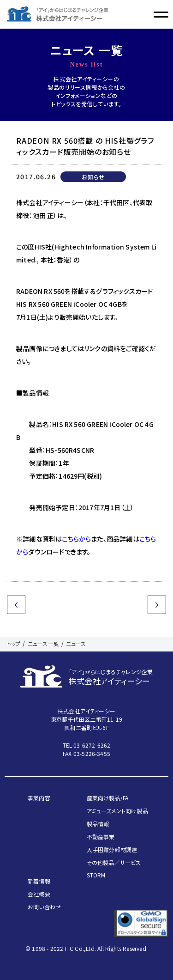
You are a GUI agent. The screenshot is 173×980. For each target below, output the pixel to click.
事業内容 (39, 798)
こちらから (76, 539)
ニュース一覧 (43, 643)
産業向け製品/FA (108, 798)
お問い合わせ (44, 907)
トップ (14, 643)
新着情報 (39, 881)
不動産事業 (101, 837)
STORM (96, 875)
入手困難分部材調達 (112, 849)
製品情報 (98, 824)
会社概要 (39, 894)
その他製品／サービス (114, 862)
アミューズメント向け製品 (117, 811)
